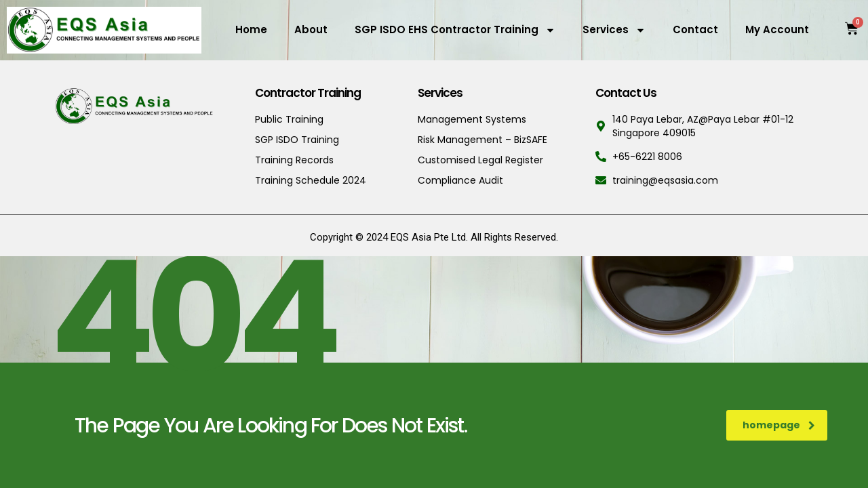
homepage (779, 425)
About (311, 29)
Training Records (294, 160)
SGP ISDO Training (297, 140)
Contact (695, 29)
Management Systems (472, 119)
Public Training (289, 119)
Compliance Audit (460, 180)
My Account (777, 29)
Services (614, 30)
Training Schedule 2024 (311, 180)
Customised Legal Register (480, 160)
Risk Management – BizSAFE (482, 140)
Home (251, 29)
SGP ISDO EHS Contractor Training (455, 30)
